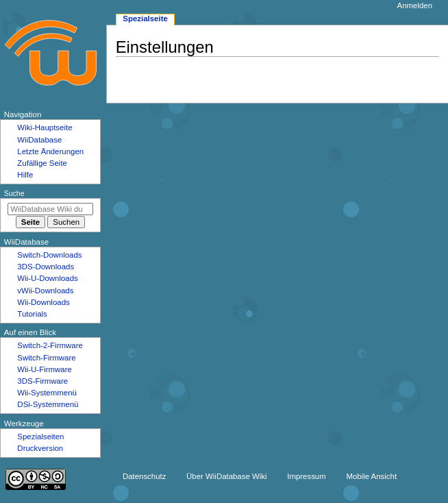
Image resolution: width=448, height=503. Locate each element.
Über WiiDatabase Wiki (226, 476)
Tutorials (32, 314)
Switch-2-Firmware (50, 345)
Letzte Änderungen (50, 151)
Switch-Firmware (46, 358)
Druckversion (40, 448)
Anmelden (415, 5)
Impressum (307, 476)
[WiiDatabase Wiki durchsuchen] (50, 209)
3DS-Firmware (42, 381)
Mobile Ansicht (371, 476)
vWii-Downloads (45, 291)
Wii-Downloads (43, 302)
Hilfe (25, 175)
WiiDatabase (39, 140)
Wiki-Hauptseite (45, 127)
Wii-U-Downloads (47, 278)
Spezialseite (145, 19)
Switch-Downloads (49, 255)
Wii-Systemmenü (47, 393)
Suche (14, 193)
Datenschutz (145, 476)
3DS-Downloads (46, 267)
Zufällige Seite (42, 163)
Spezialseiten (40, 437)
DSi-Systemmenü (48, 404)
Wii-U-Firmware (45, 369)
